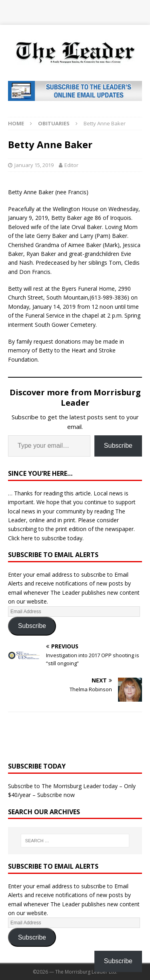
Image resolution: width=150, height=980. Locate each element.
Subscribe (118, 446)
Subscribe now (56, 795)
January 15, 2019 (34, 165)
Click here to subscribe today (45, 538)
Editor (71, 165)
